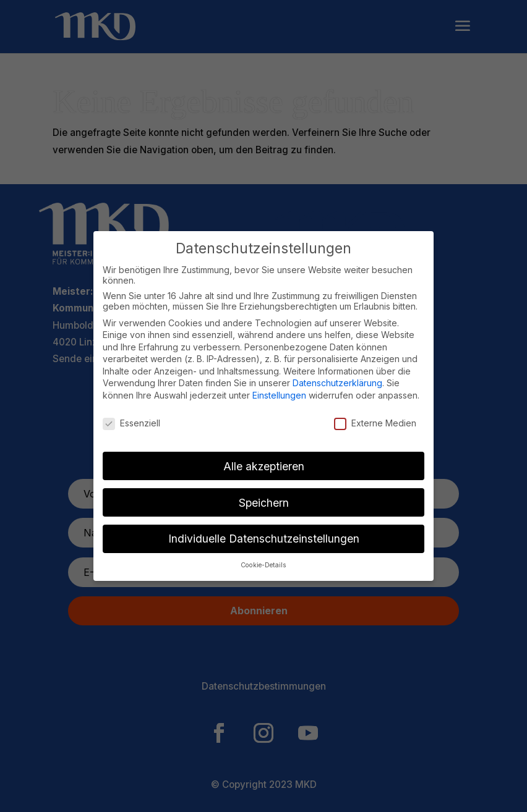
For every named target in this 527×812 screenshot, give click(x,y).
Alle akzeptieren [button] (264, 466)
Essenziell (131, 423)
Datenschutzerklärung (337, 383)
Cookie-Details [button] (263, 565)
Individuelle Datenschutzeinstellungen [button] (264, 539)
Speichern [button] (264, 503)
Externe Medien (375, 423)
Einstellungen (279, 395)
